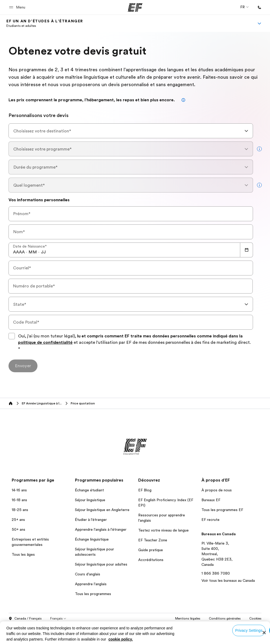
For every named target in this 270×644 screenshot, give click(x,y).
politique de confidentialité (45, 342)
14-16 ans (19, 490)
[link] (45, 23)
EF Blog (145, 490)
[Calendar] (247, 250)
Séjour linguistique (90, 500)
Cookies (255, 618)
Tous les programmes (93, 594)
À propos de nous (217, 490)
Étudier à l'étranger (91, 520)
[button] (18, 7)
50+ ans (18, 529)
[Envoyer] (23, 366)
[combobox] (131, 131)
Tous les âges (23, 554)
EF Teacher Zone (153, 540)
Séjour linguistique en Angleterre (102, 510)
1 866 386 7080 (216, 573)
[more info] (259, 149)
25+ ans (18, 520)
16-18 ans (19, 500)
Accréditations (151, 560)
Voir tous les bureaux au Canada (228, 580)
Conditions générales (225, 618)
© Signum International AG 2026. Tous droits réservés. (220, 626)
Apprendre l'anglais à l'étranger (101, 529)
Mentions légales (188, 618)
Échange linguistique (92, 539)
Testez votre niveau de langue (163, 530)
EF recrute (210, 520)
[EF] (135, 7)
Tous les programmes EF (222, 510)
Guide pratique (151, 550)
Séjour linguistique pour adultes (101, 564)
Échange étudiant (89, 490)
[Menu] (259, 23)
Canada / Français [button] (25, 619)
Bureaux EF (211, 500)
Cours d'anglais (88, 574)
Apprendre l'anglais (91, 584)
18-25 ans (20, 510)
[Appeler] (259, 7)
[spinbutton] (19, 252)
